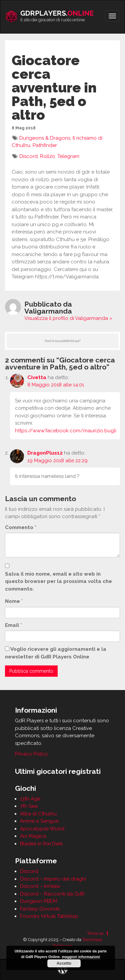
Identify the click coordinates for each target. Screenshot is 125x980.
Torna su (98, 933)
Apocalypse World (42, 829)
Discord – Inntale (40, 886)
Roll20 (47, 156)
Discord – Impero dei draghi (53, 879)
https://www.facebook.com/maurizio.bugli (66, 431)
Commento (21, 527)
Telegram (68, 156)
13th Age (30, 799)
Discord (28, 156)
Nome (12, 601)
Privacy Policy (31, 754)
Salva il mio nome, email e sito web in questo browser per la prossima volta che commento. (58, 581)
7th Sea (29, 806)
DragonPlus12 (45, 453)
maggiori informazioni (81, 957)
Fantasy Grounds (40, 909)
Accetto (64, 963)
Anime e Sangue (39, 821)
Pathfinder (45, 145)
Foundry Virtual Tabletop (49, 916)
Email (12, 625)
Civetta (37, 377)
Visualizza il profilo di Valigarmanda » (68, 318)
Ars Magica (33, 836)
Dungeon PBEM (38, 901)
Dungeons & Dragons (45, 138)
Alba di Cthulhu (38, 814)
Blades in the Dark (41, 844)
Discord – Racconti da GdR (52, 894)
